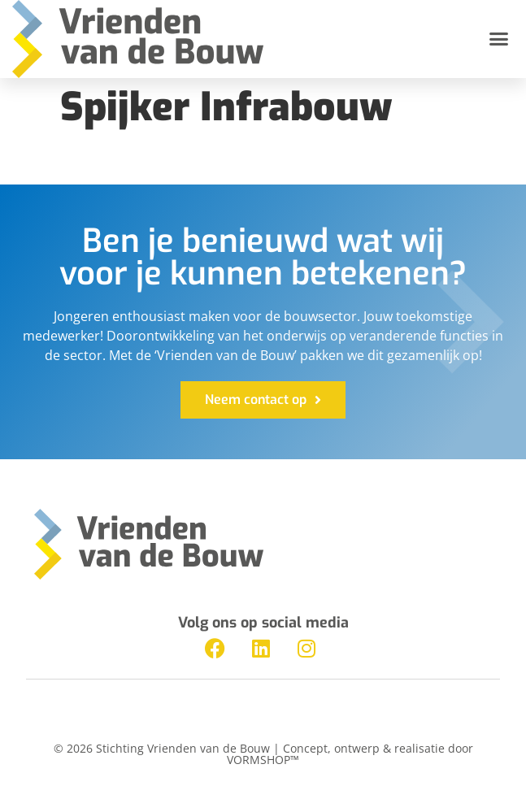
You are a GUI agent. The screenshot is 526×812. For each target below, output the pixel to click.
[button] (499, 39)
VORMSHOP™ (263, 760)
